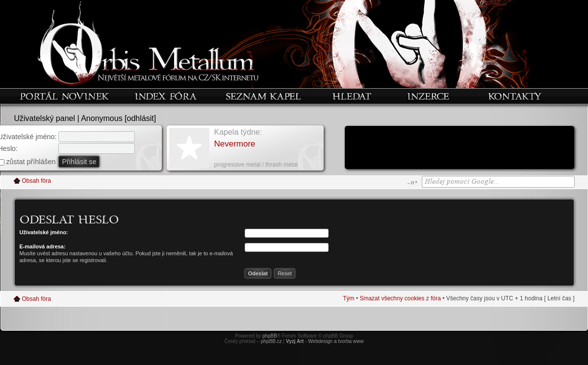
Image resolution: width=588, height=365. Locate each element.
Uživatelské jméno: (44, 232)
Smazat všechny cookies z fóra (400, 298)
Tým (348, 298)
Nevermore (235, 144)
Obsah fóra (37, 181)
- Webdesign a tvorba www (325, 341)
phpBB (270, 336)
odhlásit (141, 118)
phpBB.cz (271, 341)
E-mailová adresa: (43, 246)
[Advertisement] (460, 148)
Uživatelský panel (45, 118)
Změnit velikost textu (412, 183)
